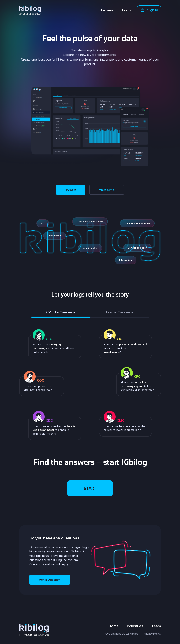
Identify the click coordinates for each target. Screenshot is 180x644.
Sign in (149, 10)
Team (126, 10)
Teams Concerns (119, 312)
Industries (105, 10)
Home (114, 626)
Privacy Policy (152, 634)
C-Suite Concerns (61, 312)
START (90, 488)
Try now (71, 190)
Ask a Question (50, 580)
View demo (107, 190)
